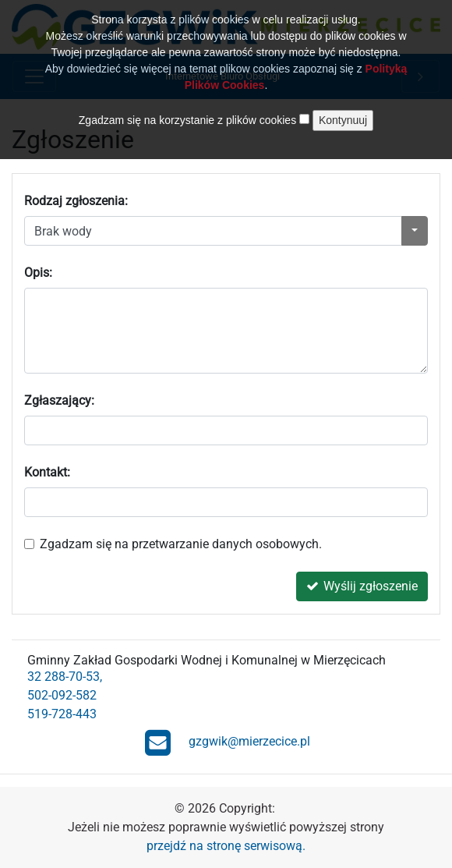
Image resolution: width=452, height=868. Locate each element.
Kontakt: (47, 472)
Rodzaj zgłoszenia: (76, 201)
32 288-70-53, (65, 677)
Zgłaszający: (59, 400)
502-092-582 (62, 695)
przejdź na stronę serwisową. (226, 846)
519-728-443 (62, 714)
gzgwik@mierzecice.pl (228, 742)
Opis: (38, 273)
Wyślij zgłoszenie (362, 586)
